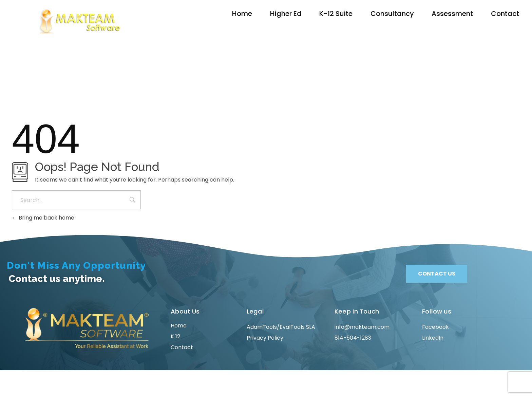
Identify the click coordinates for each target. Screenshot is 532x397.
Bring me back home (43, 218)
